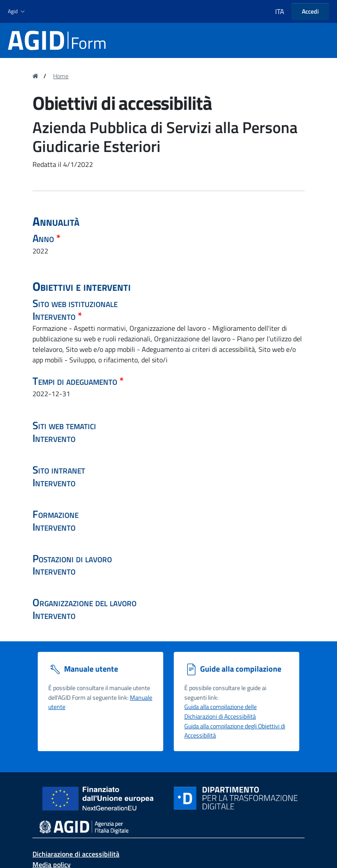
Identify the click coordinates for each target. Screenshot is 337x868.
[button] (17, 12)
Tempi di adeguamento (76, 381)
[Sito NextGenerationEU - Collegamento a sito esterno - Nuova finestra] (101, 797)
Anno (44, 238)
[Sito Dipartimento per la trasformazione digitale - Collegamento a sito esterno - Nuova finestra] (236, 798)
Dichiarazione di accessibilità (76, 854)
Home (61, 76)
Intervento (55, 316)
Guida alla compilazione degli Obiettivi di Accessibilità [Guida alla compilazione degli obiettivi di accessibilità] (235, 731)
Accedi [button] (310, 11)
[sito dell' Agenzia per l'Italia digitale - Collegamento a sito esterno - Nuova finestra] (84, 827)
